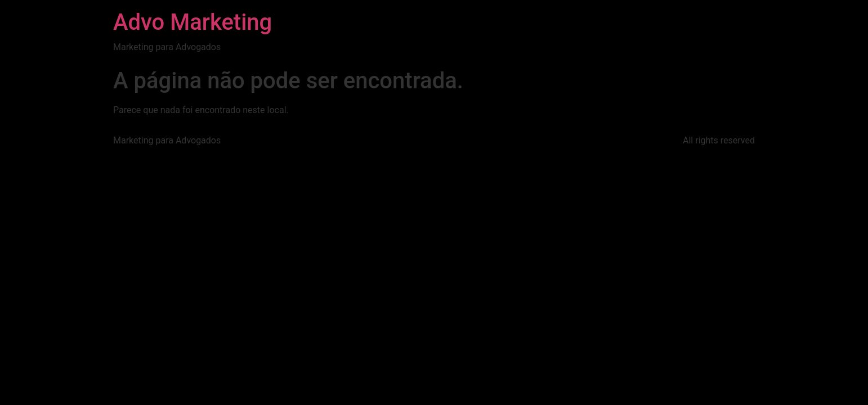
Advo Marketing (193, 22)
